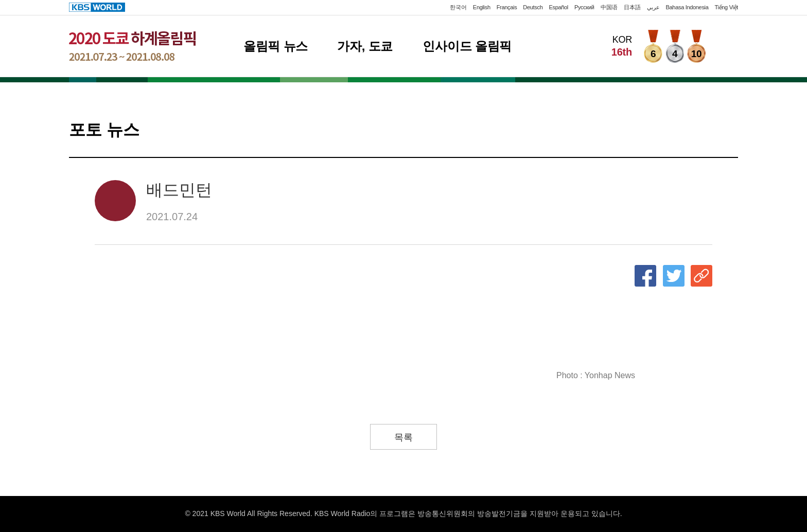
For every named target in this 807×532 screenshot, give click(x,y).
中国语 (609, 7)
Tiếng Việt (727, 7)
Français (507, 7)
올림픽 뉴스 (276, 46)
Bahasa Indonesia (687, 7)
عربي (653, 7)
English (482, 7)
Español (558, 7)
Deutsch (533, 7)
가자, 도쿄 (365, 46)
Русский (584, 7)
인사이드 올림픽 (467, 46)
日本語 (632, 7)
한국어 (458, 7)
